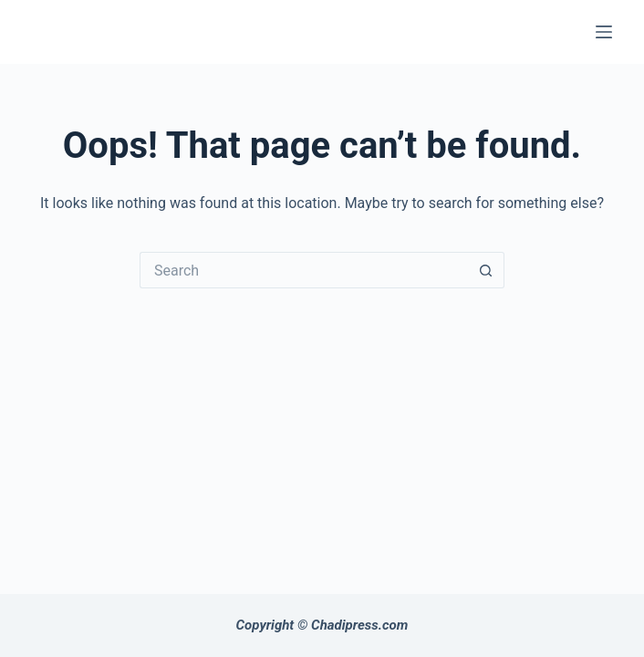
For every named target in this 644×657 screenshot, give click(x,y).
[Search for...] (304, 270)
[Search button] (486, 270)
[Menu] (604, 32)
